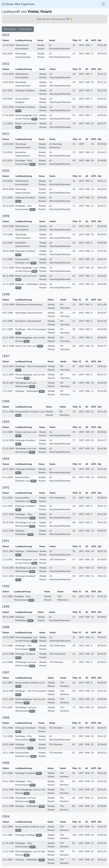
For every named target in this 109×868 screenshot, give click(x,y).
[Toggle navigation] (103, 4)
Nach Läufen (26, 29)
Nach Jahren (10, 29)
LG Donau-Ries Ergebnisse (18, 4)
